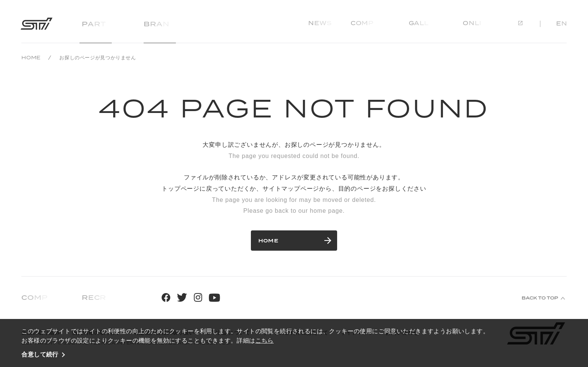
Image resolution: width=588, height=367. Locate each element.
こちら (265, 340)
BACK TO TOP (540, 298)
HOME (31, 58)
